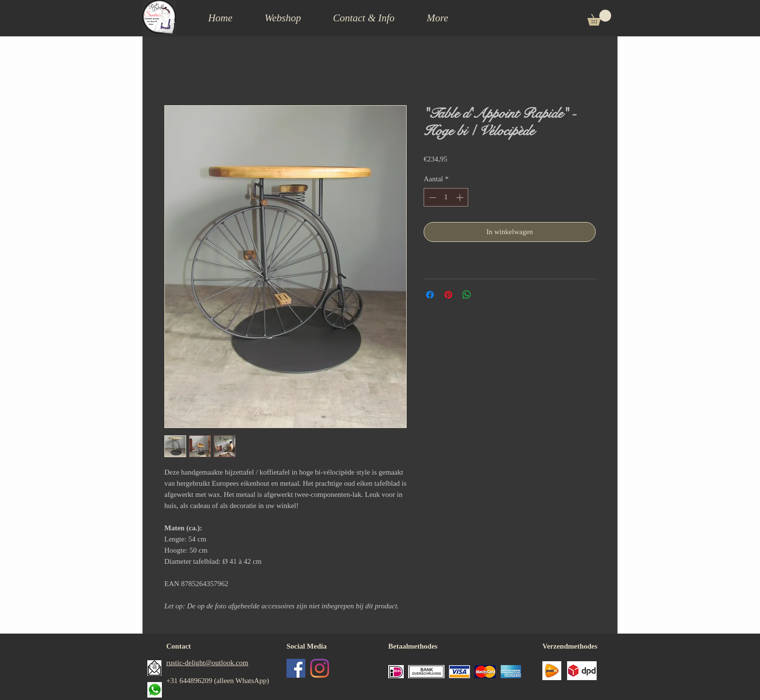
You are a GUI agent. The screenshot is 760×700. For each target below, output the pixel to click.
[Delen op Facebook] (430, 295)
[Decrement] (432, 198)
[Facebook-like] (323, 694)
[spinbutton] (446, 198)
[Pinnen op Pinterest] (448, 295)
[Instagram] (320, 668)
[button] (364, 18)
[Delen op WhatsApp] (467, 295)
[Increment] (461, 198)
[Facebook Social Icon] (296, 668)
